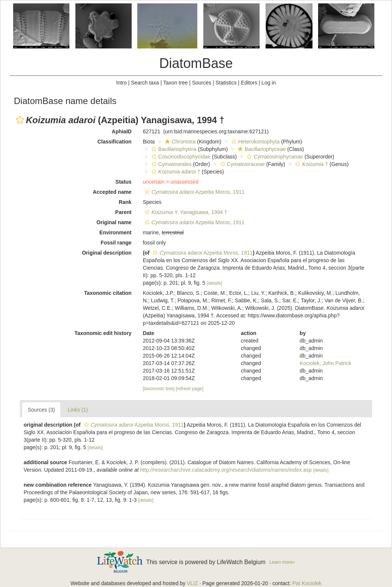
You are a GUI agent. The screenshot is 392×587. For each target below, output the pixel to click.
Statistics (226, 83)
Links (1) (78, 410)
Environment (116, 232)
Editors (249, 83)
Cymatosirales (171, 164)
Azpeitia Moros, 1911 (194, 192)
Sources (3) (41, 410)
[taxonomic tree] (159, 389)
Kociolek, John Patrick (326, 363)
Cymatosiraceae (242, 164)
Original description (107, 253)
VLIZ (192, 583)
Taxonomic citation (108, 293)
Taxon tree (175, 83)
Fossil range (116, 243)
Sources (202, 83)
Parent (123, 212)
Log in (269, 83)
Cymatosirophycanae (274, 157)
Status (124, 182)
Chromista (179, 142)
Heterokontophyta (255, 142)
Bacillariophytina (173, 149)
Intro (122, 83)
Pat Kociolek (307, 583)
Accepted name (112, 192)
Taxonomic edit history (103, 333)
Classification (115, 142)
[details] (214, 283)
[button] (20, 120)
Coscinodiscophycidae (180, 157)
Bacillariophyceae (261, 149)
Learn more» (282, 562)
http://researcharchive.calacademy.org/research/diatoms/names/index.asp (226, 470)
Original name (114, 222)
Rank (125, 202)
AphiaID (122, 131)
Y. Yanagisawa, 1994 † (185, 212)
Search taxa (145, 83)
